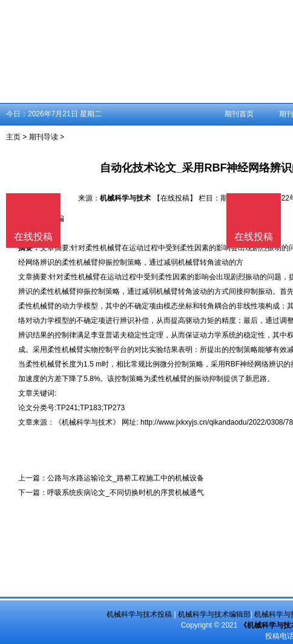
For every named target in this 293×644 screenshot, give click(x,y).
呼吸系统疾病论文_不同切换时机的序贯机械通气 (126, 493)
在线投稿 (254, 237)
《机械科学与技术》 (87, 422)
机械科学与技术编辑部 (214, 614)
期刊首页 (239, 114)
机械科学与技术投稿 (139, 614)
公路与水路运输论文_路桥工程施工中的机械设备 (126, 478)
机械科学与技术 (125, 198)
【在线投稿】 (175, 198)
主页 (13, 137)
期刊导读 (44, 137)
